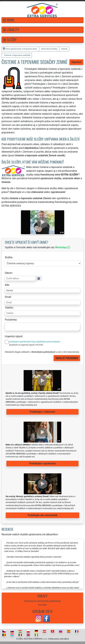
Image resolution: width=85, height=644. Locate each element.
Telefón (9, 308)
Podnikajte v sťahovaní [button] (42, 412)
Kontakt (42, 605)
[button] (42, 20)
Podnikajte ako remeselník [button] (42, 515)
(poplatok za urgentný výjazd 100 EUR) (26, 345)
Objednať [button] (76, 62)
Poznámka (11, 320)
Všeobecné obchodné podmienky (42, 601)
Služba (9, 257)
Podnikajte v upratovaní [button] (42, 463)
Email (8, 297)
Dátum (8, 273)
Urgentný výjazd (14, 336)
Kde (7, 285)
